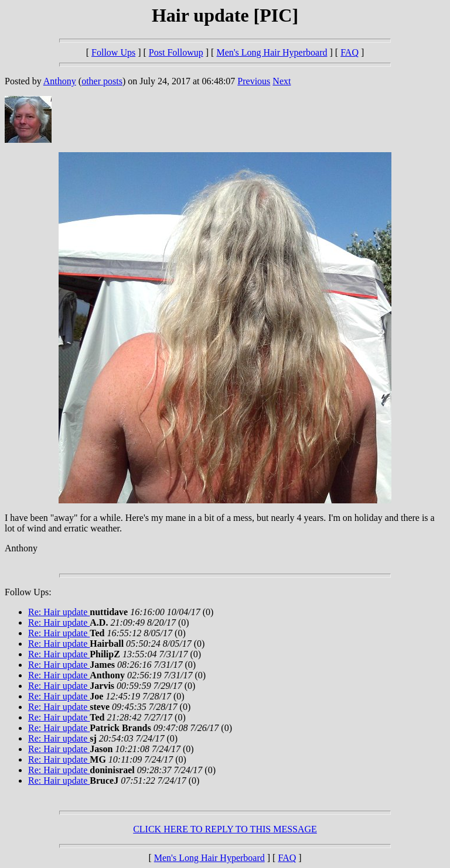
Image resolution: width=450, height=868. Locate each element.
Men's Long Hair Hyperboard (272, 52)
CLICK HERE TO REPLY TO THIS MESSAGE (225, 829)
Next (282, 81)
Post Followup (176, 52)
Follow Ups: (28, 592)
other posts (102, 81)
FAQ (350, 52)
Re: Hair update (59, 612)
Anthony (60, 81)
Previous (254, 81)
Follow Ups (113, 52)
